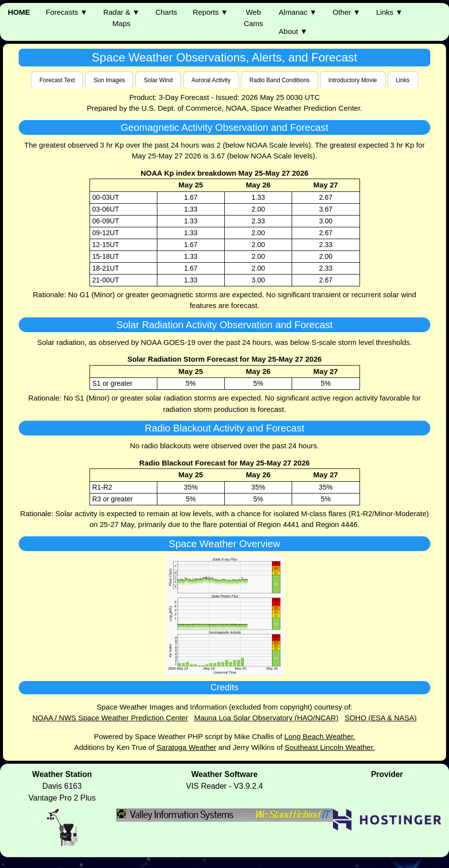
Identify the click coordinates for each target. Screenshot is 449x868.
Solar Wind (158, 80)
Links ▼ (389, 12)
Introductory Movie (353, 80)
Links (403, 80)
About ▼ (293, 31)
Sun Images (109, 80)
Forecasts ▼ (67, 12)
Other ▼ (346, 12)
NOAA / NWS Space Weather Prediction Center (110, 718)
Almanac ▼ (298, 12)
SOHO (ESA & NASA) (381, 718)
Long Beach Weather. (320, 736)
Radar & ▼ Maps (121, 18)
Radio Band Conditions (280, 80)
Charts (166, 12)
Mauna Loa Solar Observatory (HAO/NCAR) (266, 718)
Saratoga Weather (186, 747)
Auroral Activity (211, 80)
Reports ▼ (210, 12)
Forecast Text (57, 80)
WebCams (254, 18)
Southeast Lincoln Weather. (330, 747)
